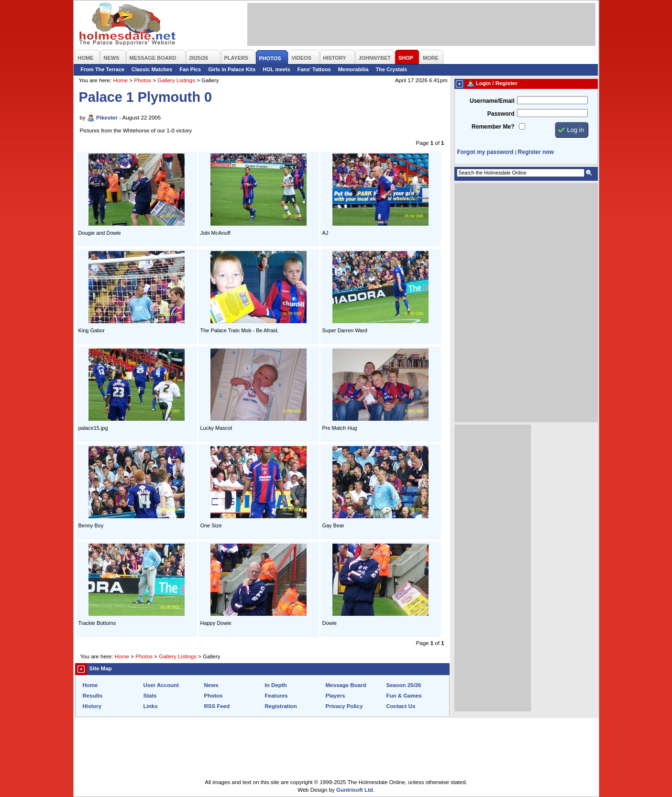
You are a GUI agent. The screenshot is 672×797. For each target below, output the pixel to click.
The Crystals (392, 69)
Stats (150, 696)
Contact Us (401, 706)
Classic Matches (152, 69)
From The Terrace (103, 69)
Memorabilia (353, 69)
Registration (281, 706)
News (211, 685)
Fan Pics (190, 69)
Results (93, 696)
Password (501, 114)
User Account (161, 685)
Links (151, 706)
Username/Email (492, 101)
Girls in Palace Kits (232, 69)
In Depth (276, 685)
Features (276, 696)
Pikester (107, 118)
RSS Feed (217, 706)
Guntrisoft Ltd (355, 790)
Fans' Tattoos (314, 69)
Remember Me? (493, 127)
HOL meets (276, 69)
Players (336, 696)
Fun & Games (404, 696)
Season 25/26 (404, 685)
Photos (143, 80)
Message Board (346, 685)
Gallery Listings (176, 80)
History (92, 706)
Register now (536, 152)
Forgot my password (485, 152)
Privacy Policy (344, 706)
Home (120, 80)
